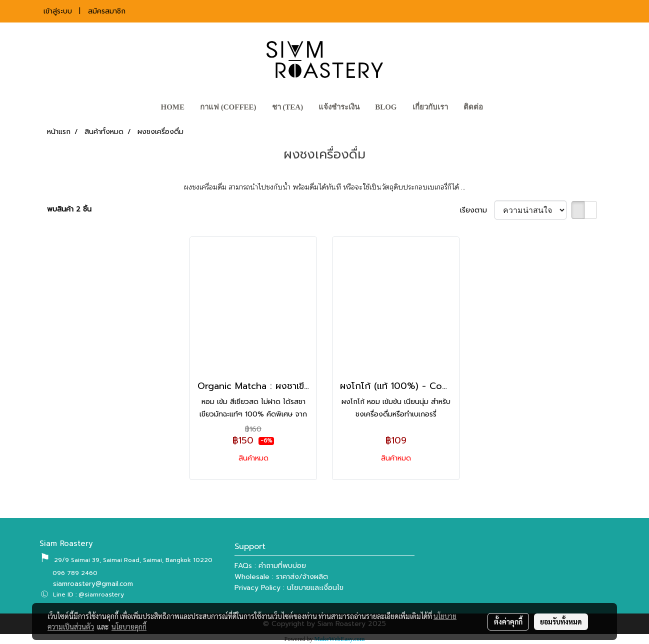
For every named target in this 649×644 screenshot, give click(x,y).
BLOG (386, 107)
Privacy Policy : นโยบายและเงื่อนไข (289, 588)
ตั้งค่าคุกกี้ (508, 621)
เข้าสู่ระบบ (58, 11)
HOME (172, 107)
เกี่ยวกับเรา (430, 107)
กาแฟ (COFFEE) (228, 107)
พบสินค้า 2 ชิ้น (69, 209)
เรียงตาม (477, 210)
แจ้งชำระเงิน (339, 107)
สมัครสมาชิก (107, 11)
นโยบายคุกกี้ (129, 626)
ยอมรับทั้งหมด (561, 621)
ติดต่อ (473, 107)
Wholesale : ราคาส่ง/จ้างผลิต (281, 577)
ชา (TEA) (288, 107)
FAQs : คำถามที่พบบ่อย (270, 566)
